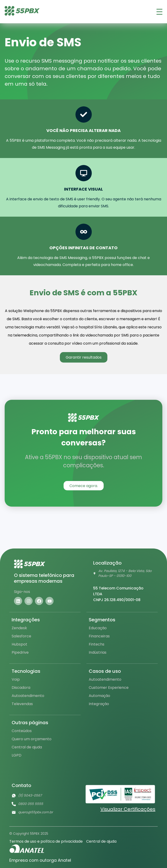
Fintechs (97, 644)
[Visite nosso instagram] (29, 601)
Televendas (22, 704)
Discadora (21, 688)
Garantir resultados (84, 357)
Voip (16, 679)
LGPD (17, 755)
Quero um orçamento (32, 739)
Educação (98, 628)
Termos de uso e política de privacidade (46, 841)
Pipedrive (20, 652)
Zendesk (19, 628)
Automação (99, 696)
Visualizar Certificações (128, 809)
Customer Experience (109, 688)
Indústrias (98, 652)
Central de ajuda (27, 747)
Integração (99, 704)
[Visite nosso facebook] (39, 601)
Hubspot (19, 644)
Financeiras (99, 636)
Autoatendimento (28, 696)
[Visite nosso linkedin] (18, 601)
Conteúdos (22, 731)
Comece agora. (84, 486)
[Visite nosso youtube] (49, 601)
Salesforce (21, 636)
